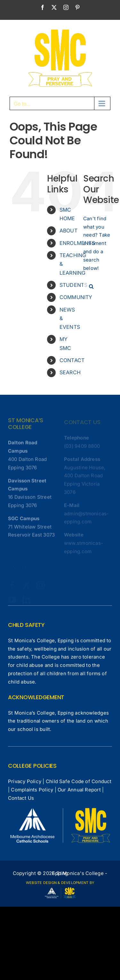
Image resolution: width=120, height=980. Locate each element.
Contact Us (21, 798)
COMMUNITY (76, 297)
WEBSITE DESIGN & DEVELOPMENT (57, 883)
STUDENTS (74, 285)
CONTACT (72, 360)
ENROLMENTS (77, 243)
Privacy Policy (25, 781)
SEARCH (70, 372)
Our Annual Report (79, 790)
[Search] (91, 287)
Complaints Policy (32, 790)
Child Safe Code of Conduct (79, 781)
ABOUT (68, 231)
